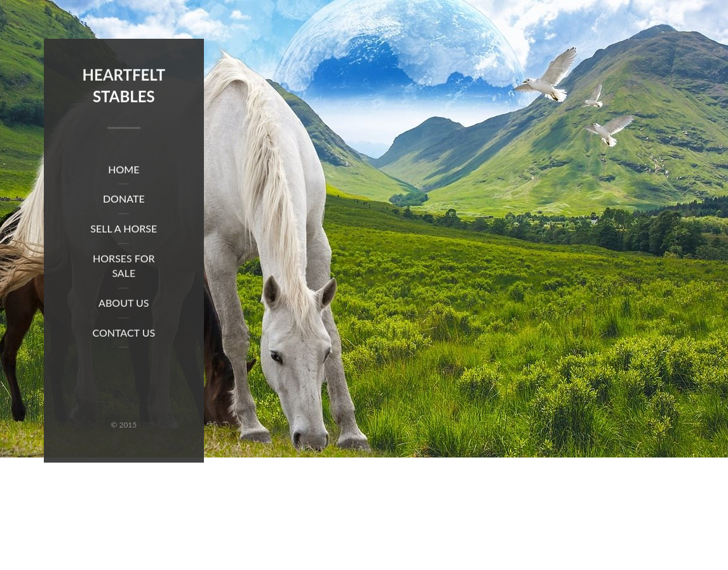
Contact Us (124, 333)
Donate (124, 200)
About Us (124, 303)
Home (124, 170)
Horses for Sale (124, 267)
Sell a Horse (124, 230)
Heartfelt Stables (124, 87)
